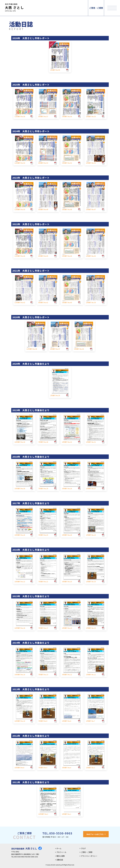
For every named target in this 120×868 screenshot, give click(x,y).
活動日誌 (60, 860)
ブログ (83, 848)
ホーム (59, 848)
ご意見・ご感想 (96, 8)
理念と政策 (61, 856)
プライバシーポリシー (89, 856)
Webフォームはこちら (95, 834)
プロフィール (61, 852)
